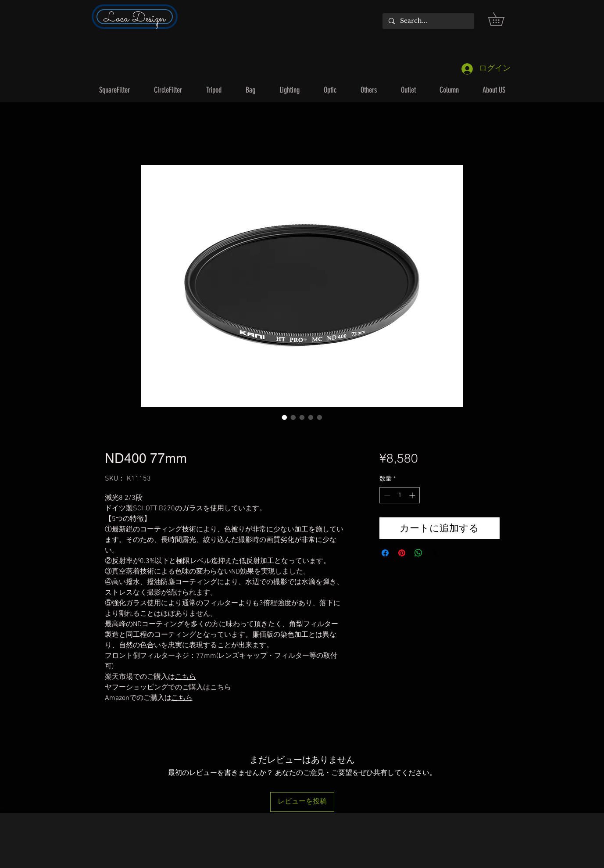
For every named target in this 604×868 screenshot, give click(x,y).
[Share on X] (435, 553)
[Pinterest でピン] (402, 553)
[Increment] (413, 495)
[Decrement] (386, 495)
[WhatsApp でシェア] (418, 553)
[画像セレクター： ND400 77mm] (285, 417)
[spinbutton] (400, 495)
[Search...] (428, 21)
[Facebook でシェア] (385, 553)
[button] (502, 19)
